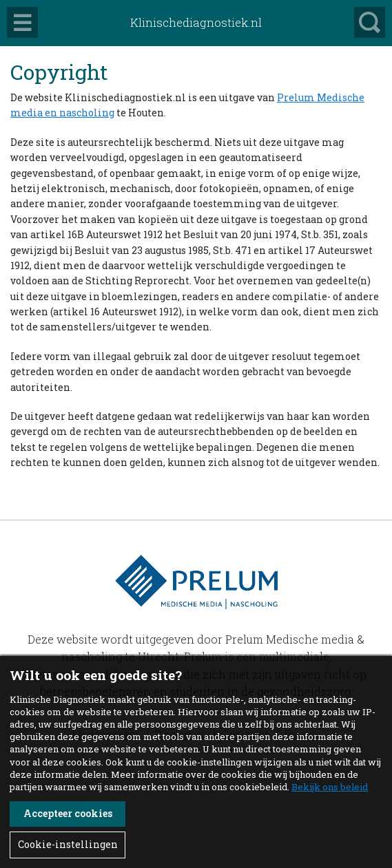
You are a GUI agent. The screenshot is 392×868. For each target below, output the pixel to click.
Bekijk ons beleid (330, 787)
